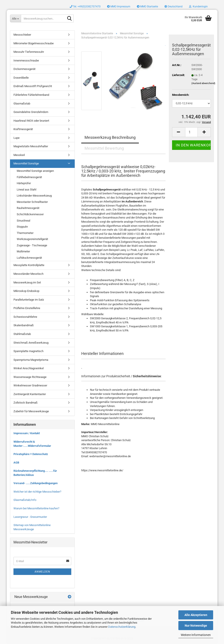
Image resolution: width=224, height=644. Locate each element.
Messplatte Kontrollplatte (29, 265)
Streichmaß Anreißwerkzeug (31, 343)
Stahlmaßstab (22, 334)
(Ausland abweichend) (203, 83)
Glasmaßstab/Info (25, 500)
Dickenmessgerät (24, 69)
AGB (16, 463)
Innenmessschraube (26, 60)
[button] (173, 7)
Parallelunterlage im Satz (29, 300)
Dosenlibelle (21, 78)
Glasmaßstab (22, 103)
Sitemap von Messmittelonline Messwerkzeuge (32, 527)
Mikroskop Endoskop (26, 291)
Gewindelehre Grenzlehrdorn (31, 112)
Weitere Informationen (196, 635)
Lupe (17, 138)
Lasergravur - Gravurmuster (30, 517)
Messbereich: (181, 95)
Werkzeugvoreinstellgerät (32, 239)
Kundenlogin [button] (198, 7)
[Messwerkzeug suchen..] (15, 18)
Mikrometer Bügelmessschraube (34, 43)
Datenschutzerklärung (122, 627)
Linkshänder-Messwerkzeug (34, 196)
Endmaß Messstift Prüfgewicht (33, 86)
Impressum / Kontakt (27, 433)
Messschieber (22, 35)
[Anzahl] (192, 132)
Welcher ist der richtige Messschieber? (37, 492)
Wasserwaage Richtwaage (30, 377)
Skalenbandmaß (24, 325)
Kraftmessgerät (23, 129)
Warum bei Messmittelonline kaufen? (36, 508)
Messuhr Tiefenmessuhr (29, 52)
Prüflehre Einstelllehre (27, 308)
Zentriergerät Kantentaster (30, 394)
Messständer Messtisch (28, 274)
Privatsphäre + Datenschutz (31, 454)
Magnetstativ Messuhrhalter (31, 146)
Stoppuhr (22, 227)
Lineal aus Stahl (27, 190)
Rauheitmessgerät (28, 208)
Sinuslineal (23, 221)
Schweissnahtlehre (25, 317)
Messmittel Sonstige (26, 163)
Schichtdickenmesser (30, 214)
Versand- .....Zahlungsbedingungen (36, 483)
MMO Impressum (119, 7)
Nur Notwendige (196, 626)
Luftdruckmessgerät (29, 258)
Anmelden (42, 572)
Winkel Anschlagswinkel (29, 368)
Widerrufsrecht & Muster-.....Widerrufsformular (32, 444)
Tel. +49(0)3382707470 (85, 7)
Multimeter (23, 251)
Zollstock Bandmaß (26, 403)
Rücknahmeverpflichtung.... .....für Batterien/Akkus (35, 473)
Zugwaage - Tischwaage (32, 245)
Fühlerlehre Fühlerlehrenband (31, 95)
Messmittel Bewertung (104, 148)
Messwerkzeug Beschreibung (110, 137)
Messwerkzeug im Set (27, 282)
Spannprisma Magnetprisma (31, 360)
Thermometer (25, 233)
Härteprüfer (24, 183)
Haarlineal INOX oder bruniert (31, 121)
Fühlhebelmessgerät (29, 177)
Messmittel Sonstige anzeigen (35, 171)
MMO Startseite (147, 7)
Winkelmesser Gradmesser (30, 385)
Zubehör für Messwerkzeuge (31, 411)
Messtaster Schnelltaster (32, 202)
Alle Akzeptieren (196, 615)
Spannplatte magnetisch (28, 351)
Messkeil (19, 155)
